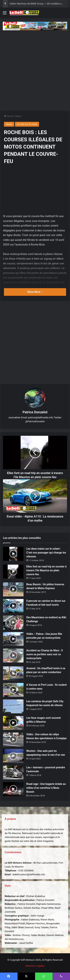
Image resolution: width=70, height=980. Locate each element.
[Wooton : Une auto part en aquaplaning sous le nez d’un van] (13, 756)
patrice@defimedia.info (41, 417)
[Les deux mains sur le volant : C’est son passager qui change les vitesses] (13, 554)
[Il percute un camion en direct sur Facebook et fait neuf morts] (13, 606)
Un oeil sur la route (27, 124)
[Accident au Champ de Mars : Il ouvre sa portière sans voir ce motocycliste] (13, 656)
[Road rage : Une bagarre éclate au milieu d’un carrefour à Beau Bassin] (13, 789)
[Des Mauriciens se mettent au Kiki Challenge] (13, 622)
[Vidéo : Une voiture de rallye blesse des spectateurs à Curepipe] (13, 739)
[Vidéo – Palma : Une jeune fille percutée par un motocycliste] (13, 639)
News (19, 116)
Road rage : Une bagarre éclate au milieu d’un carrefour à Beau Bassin (46, 788)
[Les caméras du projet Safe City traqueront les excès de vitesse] (13, 706)
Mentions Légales (35, 966)
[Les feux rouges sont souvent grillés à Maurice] (13, 723)
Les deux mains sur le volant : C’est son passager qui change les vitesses (46, 553)
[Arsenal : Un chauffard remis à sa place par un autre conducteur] (13, 673)
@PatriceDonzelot (35, 421)
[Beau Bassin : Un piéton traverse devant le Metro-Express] (13, 589)
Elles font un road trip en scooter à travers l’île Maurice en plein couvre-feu (46, 570)
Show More (35, 292)
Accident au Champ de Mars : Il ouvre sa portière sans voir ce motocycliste (45, 654)
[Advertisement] (35, 69)
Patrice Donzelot (35, 412)
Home (9, 116)
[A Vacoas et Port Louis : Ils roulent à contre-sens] (13, 690)
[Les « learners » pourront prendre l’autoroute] (13, 773)
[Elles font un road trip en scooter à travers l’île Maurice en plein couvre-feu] (13, 572)
